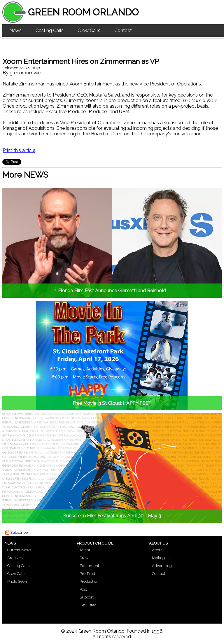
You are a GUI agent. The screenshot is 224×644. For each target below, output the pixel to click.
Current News (19, 550)
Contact (123, 30)
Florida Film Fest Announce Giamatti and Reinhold (112, 291)
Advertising (162, 566)
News (15, 30)
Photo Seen (17, 581)
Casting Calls (50, 30)
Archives (15, 558)
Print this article (19, 150)
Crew (84, 558)
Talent (85, 550)
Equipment (89, 566)
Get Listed (88, 605)
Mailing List (162, 558)
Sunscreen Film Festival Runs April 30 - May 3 (112, 516)
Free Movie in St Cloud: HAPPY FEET (112, 403)
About (157, 550)
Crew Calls (89, 30)
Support (87, 597)
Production (89, 581)
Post (83, 589)
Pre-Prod (87, 574)
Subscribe (19, 532)
